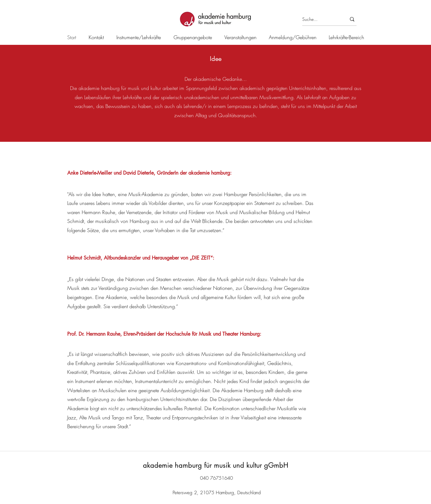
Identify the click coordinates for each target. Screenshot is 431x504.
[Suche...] (319, 19)
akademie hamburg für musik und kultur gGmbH (216, 465)
